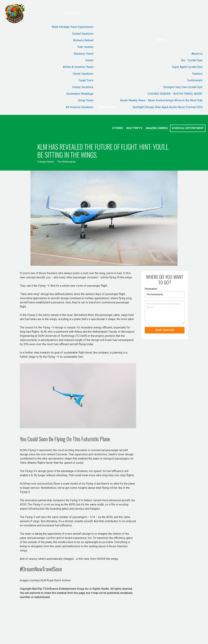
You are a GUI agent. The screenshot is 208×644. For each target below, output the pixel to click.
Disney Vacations (83, 87)
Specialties (73, 13)
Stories (118, 128)
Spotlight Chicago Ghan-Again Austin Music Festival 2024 (168, 107)
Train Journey (85, 47)
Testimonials (195, 80)
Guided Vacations (83, 34)
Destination (151, 289)
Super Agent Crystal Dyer (187, 67)
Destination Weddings (80, 94)
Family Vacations (83, 74)
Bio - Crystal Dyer (192, 60)
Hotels (89, 60)
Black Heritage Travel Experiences (73, 27)
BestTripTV (134, 128)
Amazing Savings (157, 128)
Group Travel (86, 100)
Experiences (107, 107)
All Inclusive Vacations (80, 107)
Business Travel (84, 54)
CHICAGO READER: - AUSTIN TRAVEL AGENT (175, 94)
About (161, 40)
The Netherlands (66, 162)
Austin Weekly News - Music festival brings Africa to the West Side (161, 100)
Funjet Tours (86, 80)
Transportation (46, 162)
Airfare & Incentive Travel (78, 67)
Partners (197, 74)
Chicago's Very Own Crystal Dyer (183, 87)
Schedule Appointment (188, 128)
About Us (197, 54)
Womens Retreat (83, 40)
